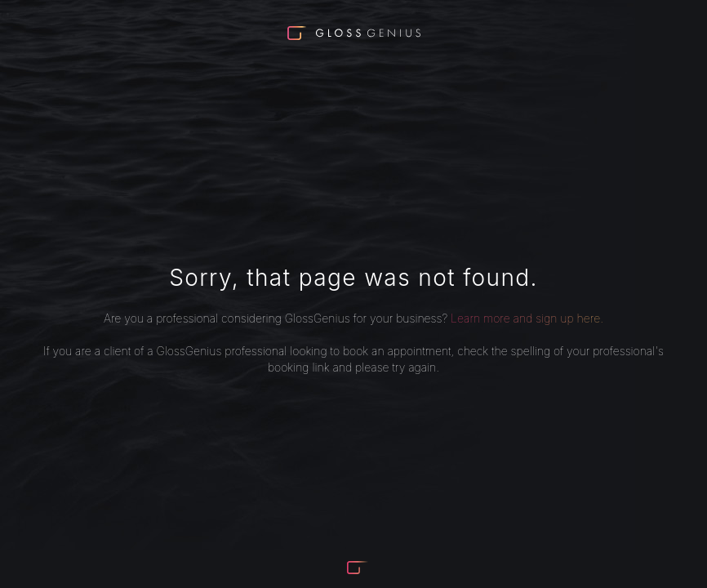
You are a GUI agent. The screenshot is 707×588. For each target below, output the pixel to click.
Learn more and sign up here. (527, 318)
